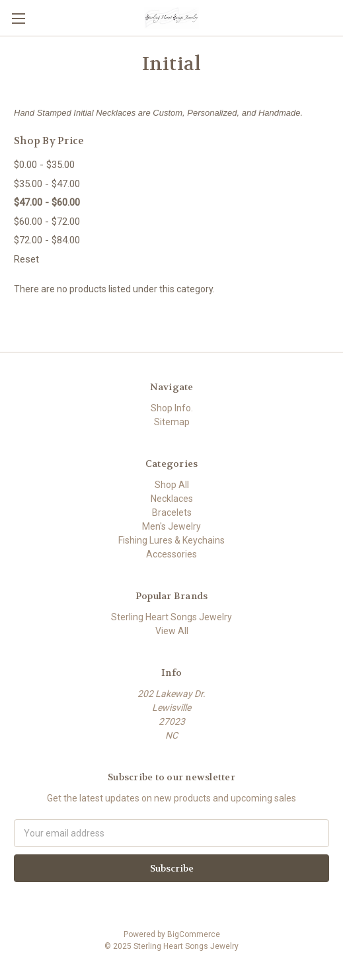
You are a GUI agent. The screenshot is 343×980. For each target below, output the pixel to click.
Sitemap (172, 422)
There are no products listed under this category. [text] (114, 289)
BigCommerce (194, 934)
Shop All (172, 485)
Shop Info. (172, 408)
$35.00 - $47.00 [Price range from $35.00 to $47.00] (47, 184)
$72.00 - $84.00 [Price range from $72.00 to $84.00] (47, 240)
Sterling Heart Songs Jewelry (171, 617)
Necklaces (172, 499)
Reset (26, 259)
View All (172, 631)
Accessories (171, 554)
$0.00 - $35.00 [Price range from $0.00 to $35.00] (44, 165)
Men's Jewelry (171, 526)
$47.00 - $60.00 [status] (47, 202)
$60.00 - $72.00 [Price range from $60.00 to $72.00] (47, 222)
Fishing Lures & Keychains (171, 540)
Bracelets (172, 512)
